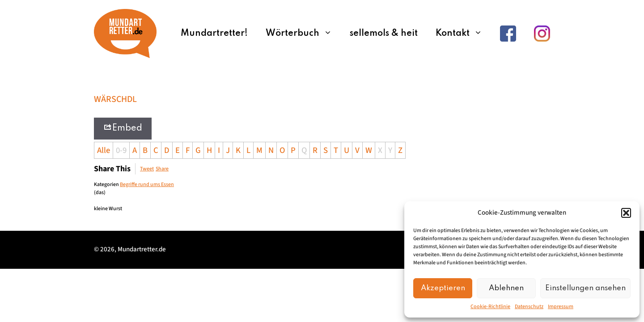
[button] (626, 213)
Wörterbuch (303, 34)
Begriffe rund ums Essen (147, 184)
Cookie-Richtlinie (490, 307)
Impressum (561, 307)
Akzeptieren (443, 288)
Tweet (147, 169)
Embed (123, 128)
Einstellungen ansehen (585, 288)
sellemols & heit (384, 34)
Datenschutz (529, 307)
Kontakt (463, 34)
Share (162, 169)
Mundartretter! (214, 34)
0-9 (121, 150)
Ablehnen (506, 288)
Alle (104, 150)
